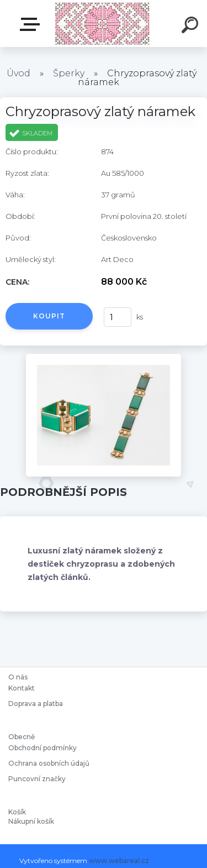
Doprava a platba (36, 704)
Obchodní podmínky (43, 748)
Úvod (18, 73)
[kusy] (118, 317)
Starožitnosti (32, 24)
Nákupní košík (31, 822)
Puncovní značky (37, 779)
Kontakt (22, 688)
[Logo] (102, 23)
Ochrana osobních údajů (49, 763)
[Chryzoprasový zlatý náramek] (104, 358)
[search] (192, 27)
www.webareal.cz (119, 861)
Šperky (69, 73)
